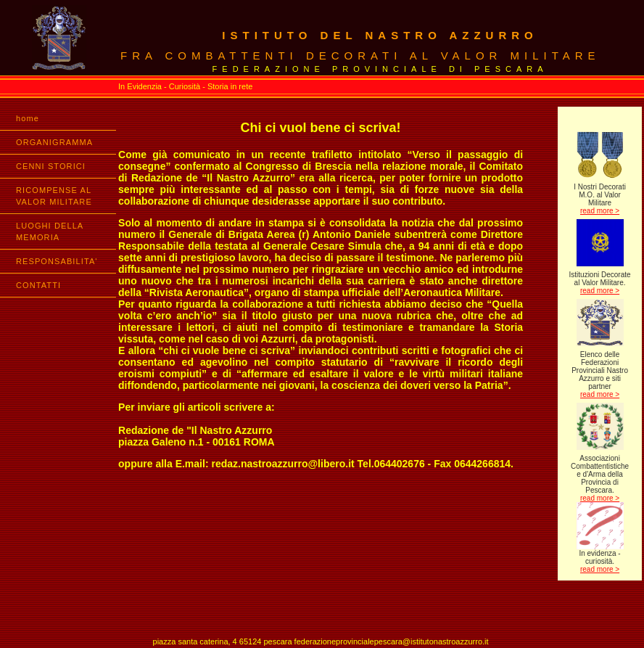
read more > (600, 211)
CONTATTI (38, 285)
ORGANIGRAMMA (54, 142)
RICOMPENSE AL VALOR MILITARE (54, 196)
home (28, 118)
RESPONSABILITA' (57, 261)
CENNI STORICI (51, 166)
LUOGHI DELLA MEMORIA (50, 231)
